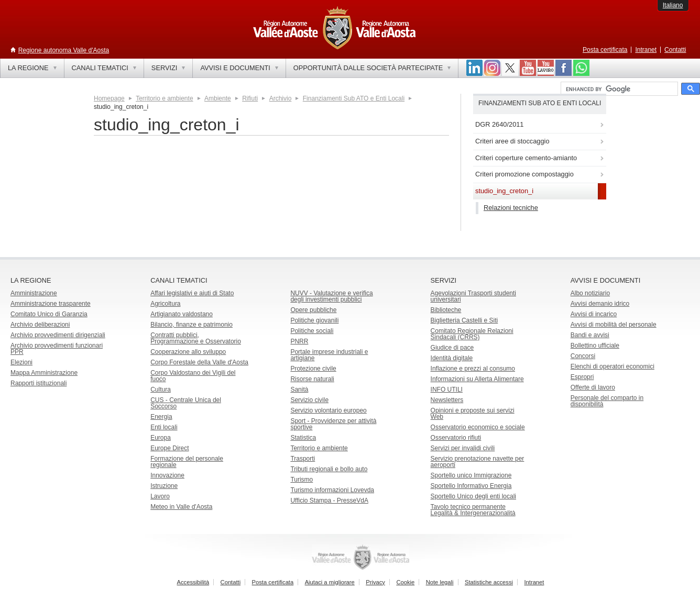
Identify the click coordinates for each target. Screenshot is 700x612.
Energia (161, 417)
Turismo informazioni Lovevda (332, 490)
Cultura (161, 390)
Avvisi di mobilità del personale (614, 325)
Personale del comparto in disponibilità (607, 401)
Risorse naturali (312, 379)
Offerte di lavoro (593, 387)
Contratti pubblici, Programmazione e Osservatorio (196, 338)
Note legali (440, 582)
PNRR (299, 341)
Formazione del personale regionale (187, 462)
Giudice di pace (452, 348)
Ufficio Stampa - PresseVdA (329, 500)
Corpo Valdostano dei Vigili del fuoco (193, 376)
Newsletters (447, 400)
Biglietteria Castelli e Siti (464, 320)
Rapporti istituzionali (39, 383)
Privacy (375, 582)
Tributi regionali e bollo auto (329, 469)
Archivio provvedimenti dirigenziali (58, 335)
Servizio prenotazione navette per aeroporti (478, 462)
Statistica (303, 438)
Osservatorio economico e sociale (478, 427)
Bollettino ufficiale (595, 346)
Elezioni (21, 362)
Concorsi (583, 356)
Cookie (405, 582)
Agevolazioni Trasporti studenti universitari (473, 296)
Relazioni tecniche (511, 208)
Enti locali (164, 427)
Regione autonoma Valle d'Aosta (64, 50)
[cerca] (618, 89)
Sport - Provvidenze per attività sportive (333, 424)
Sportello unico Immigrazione (471, 475)
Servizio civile (309, 400)
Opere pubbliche (313, 310)
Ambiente (218, 98)
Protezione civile (313, 369)
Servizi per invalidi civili (463, 448)
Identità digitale (452, 358)
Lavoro (160, 496)
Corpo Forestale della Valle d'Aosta (199, 362)
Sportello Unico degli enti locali (473, 496)
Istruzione (164, 486)
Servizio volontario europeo (328, 410)
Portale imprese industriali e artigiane (329, 355)
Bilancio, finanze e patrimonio (192, 325)
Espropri (582, 377)
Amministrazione (34, 293)
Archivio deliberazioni (40, 325)
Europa (161, 438)
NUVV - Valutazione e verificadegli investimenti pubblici (331, 296)
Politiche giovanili (314, 320)
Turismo (302, 480)
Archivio (281, 98)
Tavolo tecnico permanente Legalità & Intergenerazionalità (473, 510)
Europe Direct (169, 448)
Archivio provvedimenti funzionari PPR (57, 349)
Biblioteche (446, 310)
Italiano (673, 5)
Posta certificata (605, 50)
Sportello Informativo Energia (471, 486)
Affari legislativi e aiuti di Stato (192, 293)
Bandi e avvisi (590, 335)
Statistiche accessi (489, 582)
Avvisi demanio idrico (600, 304)
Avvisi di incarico (594, 314)
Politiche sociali (312, 331)
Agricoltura (165, 304)
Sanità (299, 390)
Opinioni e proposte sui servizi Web (473, 414)
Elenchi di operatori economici (612, 366)
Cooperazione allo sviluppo (188, 352)
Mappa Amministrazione (44, 373)
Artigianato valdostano (182, 314)
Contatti (675, 50)
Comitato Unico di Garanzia (49, 314)
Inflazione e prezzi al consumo (473, 369)
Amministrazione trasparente (51, 304)
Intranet (646, 50)
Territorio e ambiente (164, 98)
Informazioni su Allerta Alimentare (477, 379)
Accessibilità (193, 582)
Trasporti (303, 459)
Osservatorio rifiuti (456, 438)
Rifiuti (250, 98)
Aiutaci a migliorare (330, 582)
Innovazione (167, 475)
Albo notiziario (590, 293)
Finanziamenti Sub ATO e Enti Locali (354, 98)
